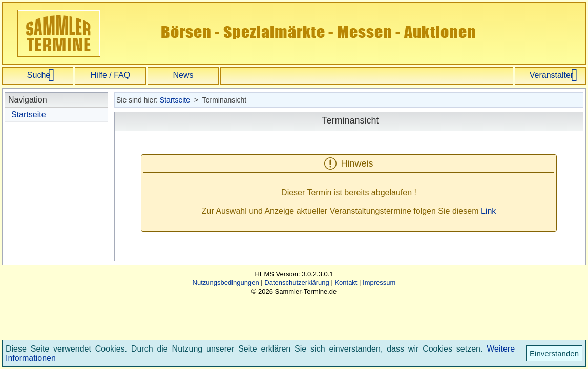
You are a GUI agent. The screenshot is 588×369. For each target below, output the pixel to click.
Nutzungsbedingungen (226, 283)
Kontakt (346, 283)
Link (488, 211)
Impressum (379, 283)
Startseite (29, 115)
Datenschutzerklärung (297, 283)
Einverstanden (554, 353)
